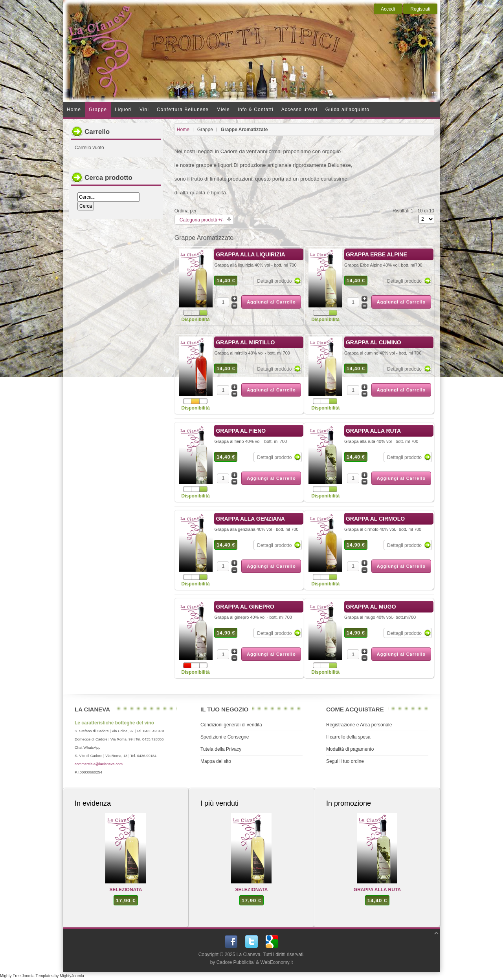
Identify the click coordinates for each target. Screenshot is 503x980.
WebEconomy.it (276, 962)
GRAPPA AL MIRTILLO (245, 342)
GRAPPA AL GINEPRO (245, 607)
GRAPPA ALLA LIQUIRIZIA (250, 254)
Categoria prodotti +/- (202, 220)
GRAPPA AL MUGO (371, 607)
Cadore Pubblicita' (236, 962)
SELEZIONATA (126, 890)
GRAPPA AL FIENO (241, 431)
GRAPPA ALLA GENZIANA (250, 519)
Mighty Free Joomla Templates (27, 976)
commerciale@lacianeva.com (99, 764)
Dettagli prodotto (274, 281)
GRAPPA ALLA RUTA (373, 431)
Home (183, 130)
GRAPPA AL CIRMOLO (375, 519)
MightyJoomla (72, 976)
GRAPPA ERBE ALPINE (376, 254)
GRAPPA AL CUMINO (374, 342)
